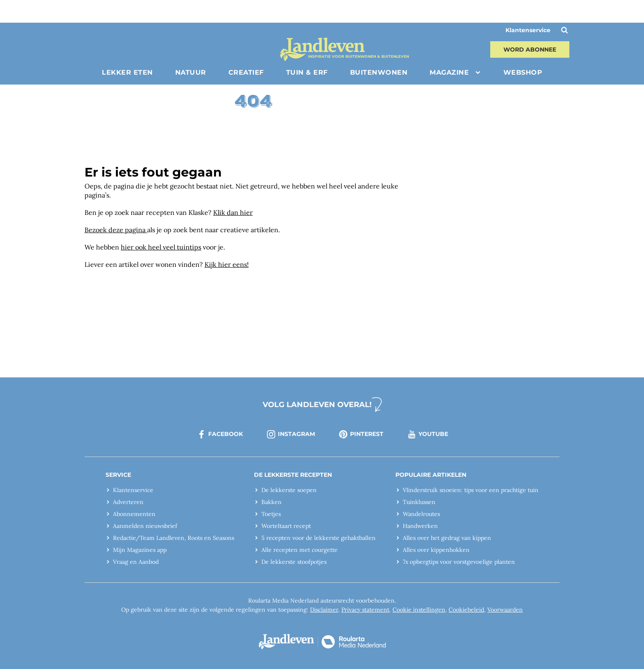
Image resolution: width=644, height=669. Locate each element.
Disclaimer (324, 610)
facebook (220, 434)
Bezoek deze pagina (116, 230)
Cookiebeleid (466, 610)
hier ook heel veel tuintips (161, 247)
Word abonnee (530, 49)
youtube (427, 434)
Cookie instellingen (419, 610)
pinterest (361, 434)
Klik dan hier (233, 212)
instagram (290, 434)
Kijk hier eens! (227, 264)
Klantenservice (528, 30)
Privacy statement (365, 610)
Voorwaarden (505, 610)
